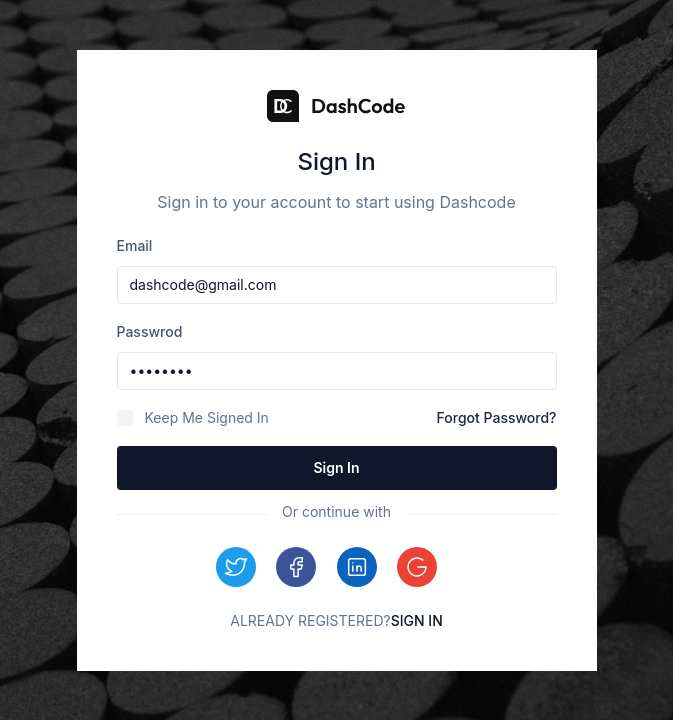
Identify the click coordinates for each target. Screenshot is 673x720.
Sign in (336, 467)
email (135, 245)
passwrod (150, 331)
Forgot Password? (497, 417)
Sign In (417, 620)
